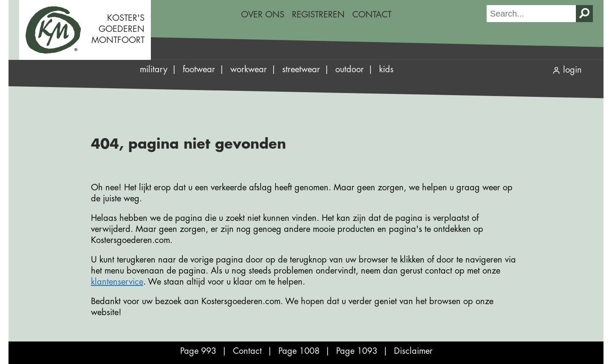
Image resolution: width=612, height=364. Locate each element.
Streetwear (301, 69)
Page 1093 (357, 351)
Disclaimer (413, 351)
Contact (372, 15)
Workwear (249, 69)
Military (154, 69)
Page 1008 (299, 351)
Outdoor (350, 69)
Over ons (263, 15)
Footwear (199, 69)
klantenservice (117, 282)
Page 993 (198, 351)
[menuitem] (263, 15)
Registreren (318, 15)
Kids (386, 69)
